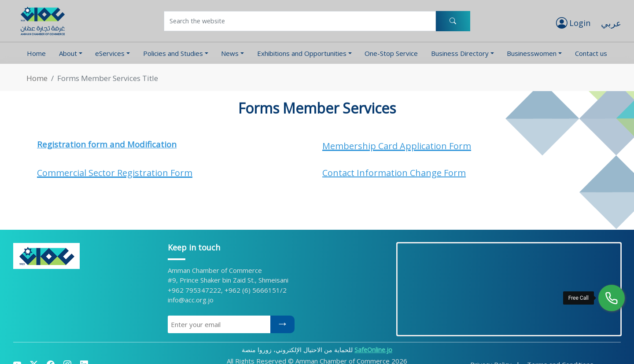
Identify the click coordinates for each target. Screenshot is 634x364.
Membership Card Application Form (397, 146)
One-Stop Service (391, 53)
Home (36, 53)
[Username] (300, 21)
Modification (152, 144)
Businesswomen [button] (532, 53)
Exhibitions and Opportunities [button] (302, 53)
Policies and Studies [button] (173, 53)
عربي (611, 23)
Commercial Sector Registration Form (115, 173)
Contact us (591, 53)
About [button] (68, 53)
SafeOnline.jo (373, 350)
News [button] (230, 53)
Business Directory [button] (460, 53)
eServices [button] (110, 53)
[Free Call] (612, 298)
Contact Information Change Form (394, 173)
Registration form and (82, 144)
